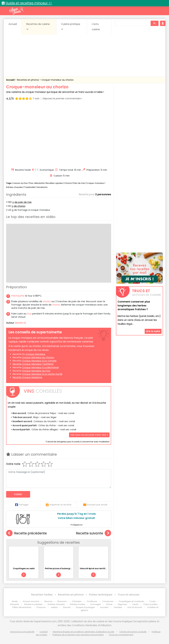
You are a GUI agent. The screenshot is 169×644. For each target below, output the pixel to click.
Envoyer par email (95, 505)
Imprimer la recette (59, 505)
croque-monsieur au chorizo (38, 357)
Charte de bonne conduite (133, 632)
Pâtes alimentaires (22, 607)
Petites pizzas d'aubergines (59, 568)
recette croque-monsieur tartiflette (33, 364)
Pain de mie (79, 183)
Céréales (77, 601)
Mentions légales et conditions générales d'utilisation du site (84, 632)
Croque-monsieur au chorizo (58, 80)
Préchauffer (18, 296)
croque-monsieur (36, 354)
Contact (44, 632)
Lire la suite (153, 331)
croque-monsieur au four (36, 371)
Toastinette (30, 187)
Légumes (122, 604)
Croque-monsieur (95, 183)
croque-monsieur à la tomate (39, 361)
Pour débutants (37, 183)
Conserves (108, 601)
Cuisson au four (20, 183)
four (29, 314)
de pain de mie (23, 202)
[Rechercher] (154, 23)
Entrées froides (78, 604)
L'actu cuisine (96, 27)
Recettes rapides (54, 183)
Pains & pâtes (151, 604)
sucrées (104, 607)
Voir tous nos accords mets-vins (89, 435)
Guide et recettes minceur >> (29, 3)
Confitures (92, 601)
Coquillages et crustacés (131, 601)
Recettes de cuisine (38, 26)
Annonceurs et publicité (22, 632)
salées (54, 607)
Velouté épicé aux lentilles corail (97, 568)
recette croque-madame (28, 377)
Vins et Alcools (135, 607)
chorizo (47, 301)
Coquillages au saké (24, 568)
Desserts (15, 604)
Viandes (118, 607)
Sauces (67, 607)
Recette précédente (26, 533)
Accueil (13, 24)
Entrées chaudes (14, 187)
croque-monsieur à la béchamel (40, 367)
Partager (22, 505)
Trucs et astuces (129, 595)
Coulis (153, 601)
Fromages (96, 604)
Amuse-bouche (31, 601)
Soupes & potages (85, 607)
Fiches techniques (101, 595)
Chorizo (68, 183)
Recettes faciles (42, 595)
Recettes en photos (28, 80)
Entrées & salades (33, 604)
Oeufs (136, 604)
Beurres (48, 601)
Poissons (41, 607)
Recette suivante (94, 533)
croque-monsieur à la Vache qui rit (42, 374)
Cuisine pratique (71, 26)
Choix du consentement (121, 635)
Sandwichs (42, 187)
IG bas (109, 604)
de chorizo (20, 206)
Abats (15, 601)
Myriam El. (21, 323)
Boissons (62, 601)
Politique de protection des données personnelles (78, 635)
